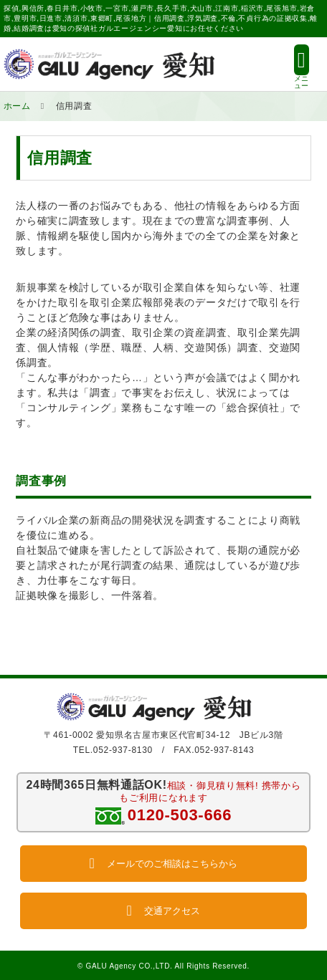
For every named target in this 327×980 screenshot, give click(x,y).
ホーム (17, 106)
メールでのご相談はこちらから (163, 864)
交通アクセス (163, 911)
